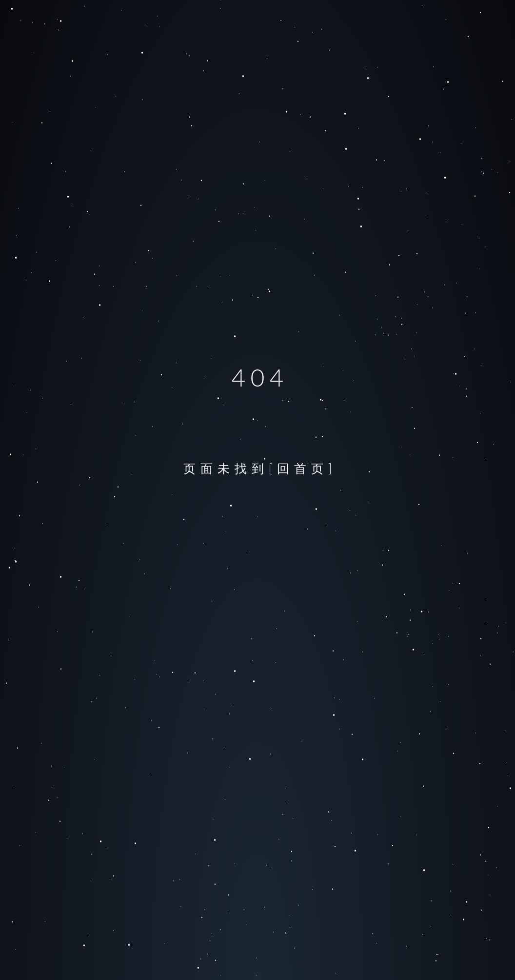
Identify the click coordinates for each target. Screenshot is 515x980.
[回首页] (303, 468)
